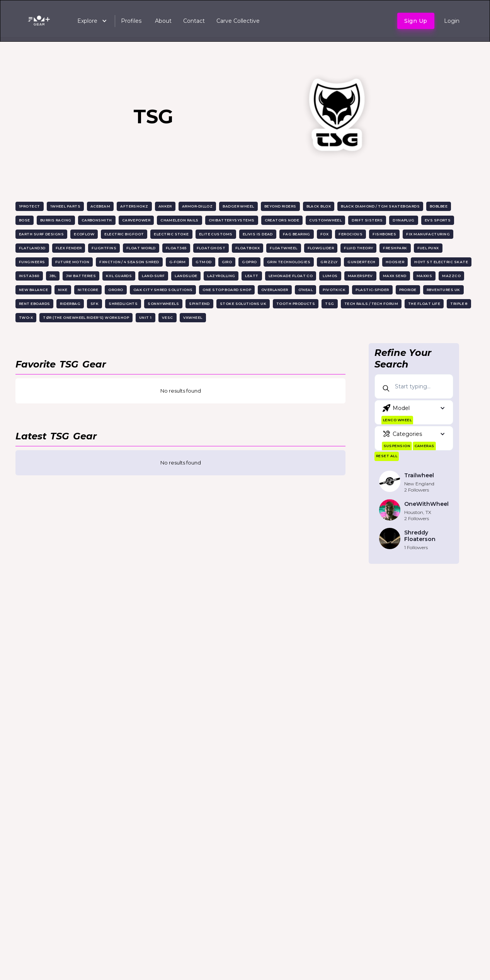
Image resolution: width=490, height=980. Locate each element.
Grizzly (329, 262)
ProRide (408, 290)
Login (452, 21)
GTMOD (203, 262)
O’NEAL (306, 290)
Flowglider (321, 248)
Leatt (252, 276)
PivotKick (334, 290)
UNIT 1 (145, 317)
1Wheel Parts (65, 206)
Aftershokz (134, 206)
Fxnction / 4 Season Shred (129, 262)
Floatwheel (284, 248)
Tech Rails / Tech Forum (371, 304)
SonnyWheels (163, 304)
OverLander (275, 290)
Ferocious (350, 234)
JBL (53, 276)
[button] (88, 21)
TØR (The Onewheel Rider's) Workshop (86, 317)
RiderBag (70, 304)
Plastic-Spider (372, 290)
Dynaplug (404, 220)
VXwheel (193, 317)
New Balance (33, 290)
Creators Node (282, 220)
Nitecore (88, 290)
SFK (94, 304)
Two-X (26, 317)
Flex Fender (69, 248)
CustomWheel (325, 220)
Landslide (186, 276)
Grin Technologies (289, 262)
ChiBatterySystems (232, 220)
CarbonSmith (97, 220)
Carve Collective (238, 21)
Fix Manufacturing (428, 234)
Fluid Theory (358, 248)
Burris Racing (56, 220)
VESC (168, 317)
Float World (141, 248)
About (163, 21)
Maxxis (424, 276)
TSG (329, 304)
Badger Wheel (238, 206)
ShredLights (123, 304)
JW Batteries (81, 276)
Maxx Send (395, 276)
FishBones (384, 234)
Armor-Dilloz (197, 206)
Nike (63, 290)
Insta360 (29, 276)
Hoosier (395, 262)
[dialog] (476, 965)
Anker (165, 206)
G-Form (178, 262)
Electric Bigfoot (124, 234)
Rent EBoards (34, 304)
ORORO (116, 290)
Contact (194, 21)
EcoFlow (84, 234)
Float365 (176, 248)
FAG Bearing (297, 234)
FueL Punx (428, 248)
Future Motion (72, 262)
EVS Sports (438, 220)
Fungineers (32, 262)
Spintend (199, 304)
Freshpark (395, 248)
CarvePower (136, 220)
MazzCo (451, 276)
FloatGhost (211, 248)
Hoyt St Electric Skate (441, 262)
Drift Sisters (367, 220)
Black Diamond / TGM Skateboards (380, 206)
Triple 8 (459, 304)
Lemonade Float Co (291, 276)
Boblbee (439, 206)
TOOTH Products (296, 304)
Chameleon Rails (179, 220)
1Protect (30, 206)
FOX (324, 234)
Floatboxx (248, 248)
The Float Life (424, 304)
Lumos (330, 276)
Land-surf (153, 276)
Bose (25, 220)
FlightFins (104, 248)
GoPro (249, 262)
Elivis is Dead (258, 234)
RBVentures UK (443, 290)
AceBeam (100, 206)
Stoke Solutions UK (243, 304)
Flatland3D (32, 248)
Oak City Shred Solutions (163, 290)
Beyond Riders (280, 206)
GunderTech (362, 262)
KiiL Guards (119, 276)
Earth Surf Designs (41, 234)
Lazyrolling (221, 276)
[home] (40, 21)
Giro (227, 262)
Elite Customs (216, 234)
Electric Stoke (171, 234)
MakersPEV (360, 276)
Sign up (416, 21)
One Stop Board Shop (227, 290)
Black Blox (319, 206)
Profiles (131, 21)
